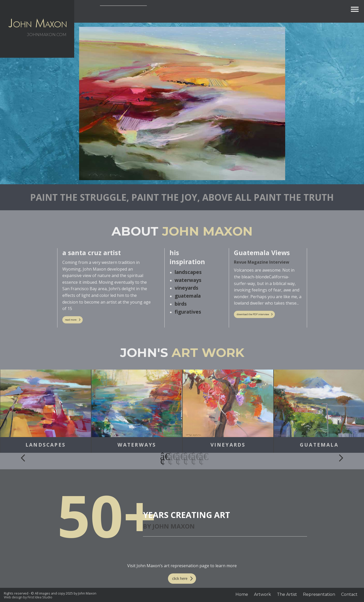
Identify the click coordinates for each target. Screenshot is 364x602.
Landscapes (46, 445)
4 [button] (186, 457)
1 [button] (163, 457)
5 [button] (194, 457)
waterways (188, 280)
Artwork (263, 594)
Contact (349, 594)
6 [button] (201, 457)
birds (181, 304)
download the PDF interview (253, 314)
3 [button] (178, 457)
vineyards (187, 288)
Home (242, 594)
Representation (319, 594)
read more (71, 320)
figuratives (188, 312)
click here (180, 578)
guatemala (188, 296)
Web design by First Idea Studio (28, 597)
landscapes (188, 272)
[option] (46, 411)
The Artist (287, 594)
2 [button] (171, 457)
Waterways (137, 445)
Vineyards (228, 445)
